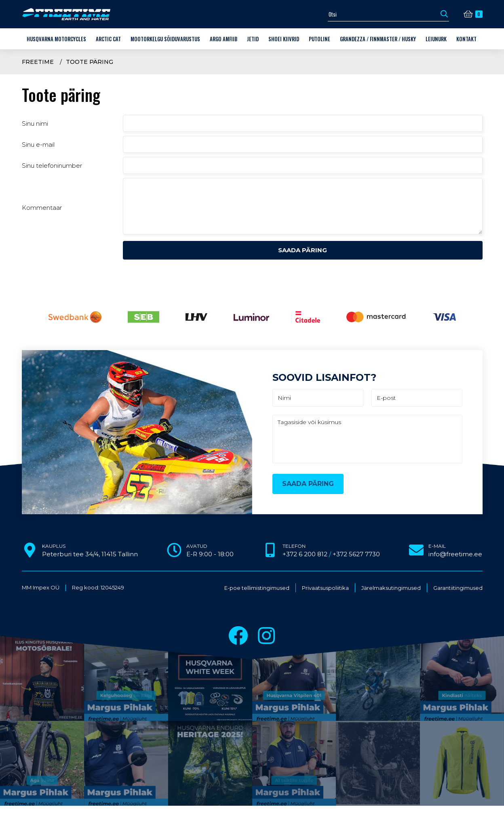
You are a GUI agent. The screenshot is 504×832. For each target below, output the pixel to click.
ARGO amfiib (224, 39)
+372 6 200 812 (305, 554)
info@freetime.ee (455, 554)
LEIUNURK (436, 39)
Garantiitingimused (458, 588)
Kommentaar (42, 208)
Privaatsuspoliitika (325, 588)
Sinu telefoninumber (52, 166)
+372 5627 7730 (356, 554)
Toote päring (90, 62)
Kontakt (466, 39)
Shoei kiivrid (284, 39)
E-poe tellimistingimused (257, 588)
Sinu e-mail (38, 145)
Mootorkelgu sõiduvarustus (165, 39)
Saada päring (303, 250)
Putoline (319, 39)
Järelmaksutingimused (391, 588)
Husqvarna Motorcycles (56, 39)
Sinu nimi (35, 124)
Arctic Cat (108, 39)
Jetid (253, 39)
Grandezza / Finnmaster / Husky (378, 39)
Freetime (38, 62)
